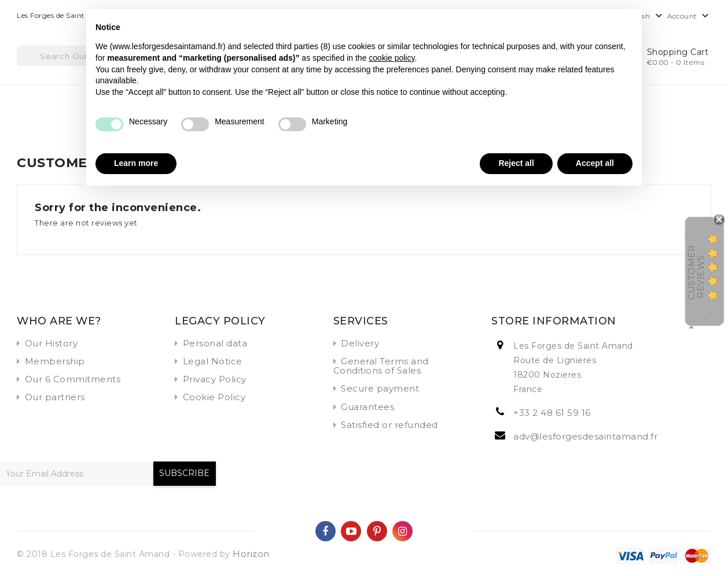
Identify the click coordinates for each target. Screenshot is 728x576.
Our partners (55, 397)
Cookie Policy (214, 397)
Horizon (251, 554)
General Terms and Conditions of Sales (381, 366)
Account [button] (689, 16)
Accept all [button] (595, 163)
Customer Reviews (696, 272)
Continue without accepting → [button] (575, 24)
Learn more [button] (136, 163)
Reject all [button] (516, 163)
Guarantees (367, 407)
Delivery (360, 343)
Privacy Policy (215, 379)
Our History (52, 343)
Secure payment (380, 388)
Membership (55, 361)
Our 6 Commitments (73, 379)
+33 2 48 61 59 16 (552, 413)
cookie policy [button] (391, 58)
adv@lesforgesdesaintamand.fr (585, 436)
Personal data (215, 343)
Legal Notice (213, 361)
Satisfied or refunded (389, 425)
